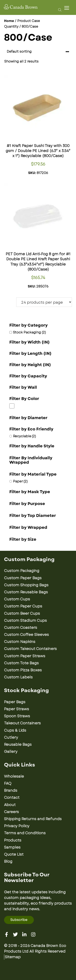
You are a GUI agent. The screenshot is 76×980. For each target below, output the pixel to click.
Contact (12, 798)
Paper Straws (17, 709)
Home (9, 21)
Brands (11, 790)
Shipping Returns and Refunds (33, 819)
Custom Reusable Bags (26, 592)
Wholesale (14, 776)
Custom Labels (18, 677)
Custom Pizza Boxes (23, 670)
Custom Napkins (20, 642)
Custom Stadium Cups (25, 621)
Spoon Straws (17, 716)
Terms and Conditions (25, 833)
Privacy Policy (17, 826)
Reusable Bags (18, 745)
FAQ (8, 783)
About (10, 805)
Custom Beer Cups (22, 613)
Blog (8, 861)
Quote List (14, 854)
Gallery (11, 752)
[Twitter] (15, 934)
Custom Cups (17, 599)
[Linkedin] (24, 934)
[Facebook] (6, 934)
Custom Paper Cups (23, 606)
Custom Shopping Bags (26, 585)
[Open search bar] (59, 10)
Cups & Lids (15, 730)
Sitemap (13, 957)
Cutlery (11, 737)
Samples (12, 847)
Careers (11, 812)
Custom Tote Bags (21, 663)
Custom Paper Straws (25, 656)
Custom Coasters (21, 628)
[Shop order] (38, 52)
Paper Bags (15, 702)
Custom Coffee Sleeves (26, 635)
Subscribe (19, 920)
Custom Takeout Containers (30, 649)
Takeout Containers (22, 723)
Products (13, 840)
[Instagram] (33, 934)
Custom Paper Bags (23, 578)
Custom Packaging (22, 571)
